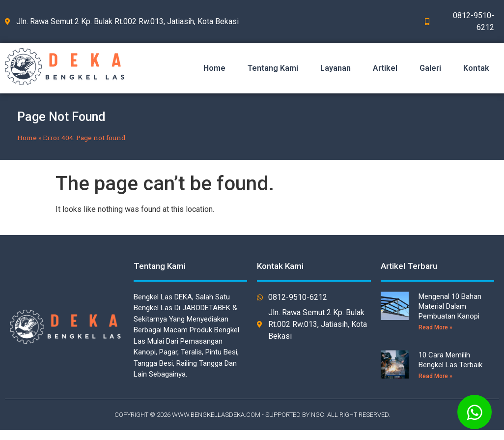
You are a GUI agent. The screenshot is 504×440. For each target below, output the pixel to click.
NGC (318, 415)
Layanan (336, 68)
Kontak (476, 68)
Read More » (435, 327)
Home (214, 68)
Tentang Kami (273, 68)
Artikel (385, 68)
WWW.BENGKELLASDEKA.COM (216, 415)
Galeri (430, 68)
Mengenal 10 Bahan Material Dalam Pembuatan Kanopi (450, 306)
